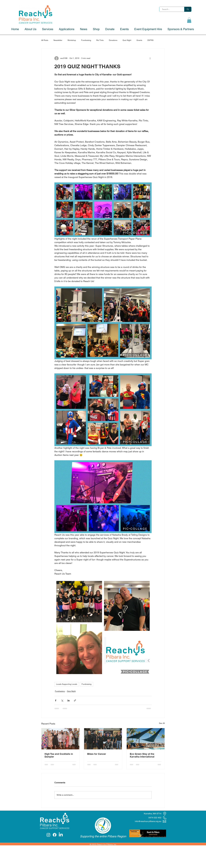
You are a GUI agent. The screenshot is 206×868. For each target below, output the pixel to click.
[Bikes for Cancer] (103, 739)
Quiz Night (127, 40)
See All (162, 723)
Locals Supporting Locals (67, 684)
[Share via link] (75, 700)
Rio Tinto (100, 40)
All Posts (45, 40)
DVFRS (150, 40)
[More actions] (150, 58)
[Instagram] (48, 835)
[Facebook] (55, 835)
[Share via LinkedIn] (69, 700)
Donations (113, 40)
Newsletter (58, 40)
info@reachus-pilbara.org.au (148, 821)
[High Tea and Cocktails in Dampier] (60, 739)
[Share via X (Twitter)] (62, 700)
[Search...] (170, 9)
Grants (139, 40)
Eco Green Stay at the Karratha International (142, 755)
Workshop (72, 40)
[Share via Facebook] (56, 700)
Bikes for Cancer (97, 754)
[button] (189, 20)
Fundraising (86, 40)
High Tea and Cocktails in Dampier (59, 755)
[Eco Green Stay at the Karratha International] (146, 739)
